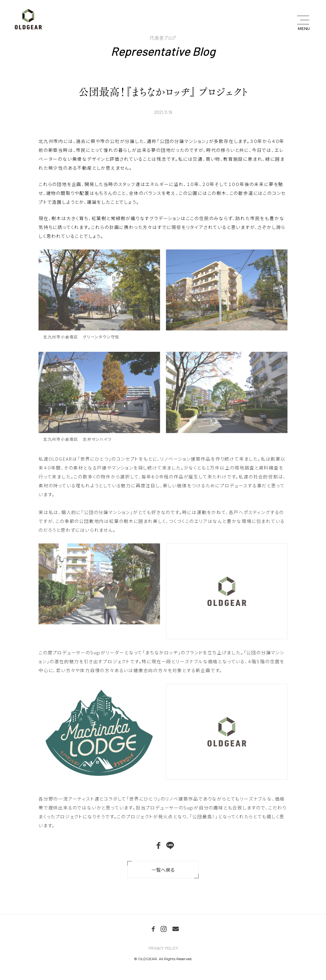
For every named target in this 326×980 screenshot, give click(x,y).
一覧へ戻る (163, 870)
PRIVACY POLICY (163, 948)
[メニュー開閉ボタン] (303, 23)
